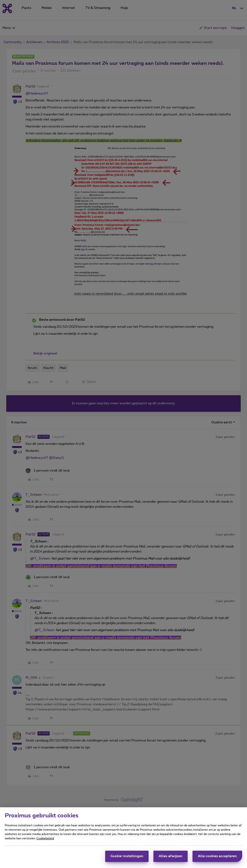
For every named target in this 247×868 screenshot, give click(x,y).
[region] (123, 838)
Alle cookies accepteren (217, 856)
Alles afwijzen (171, 856)
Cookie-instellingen (127, 856)
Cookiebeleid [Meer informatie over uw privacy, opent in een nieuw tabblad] (45, 838)
